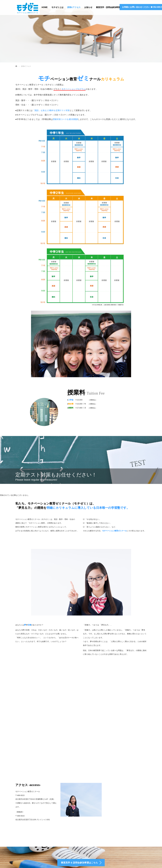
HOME (45, 7)
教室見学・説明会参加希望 (108, 7)
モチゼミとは (57, 7)
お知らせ (88, 7)
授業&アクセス (74, 7)
